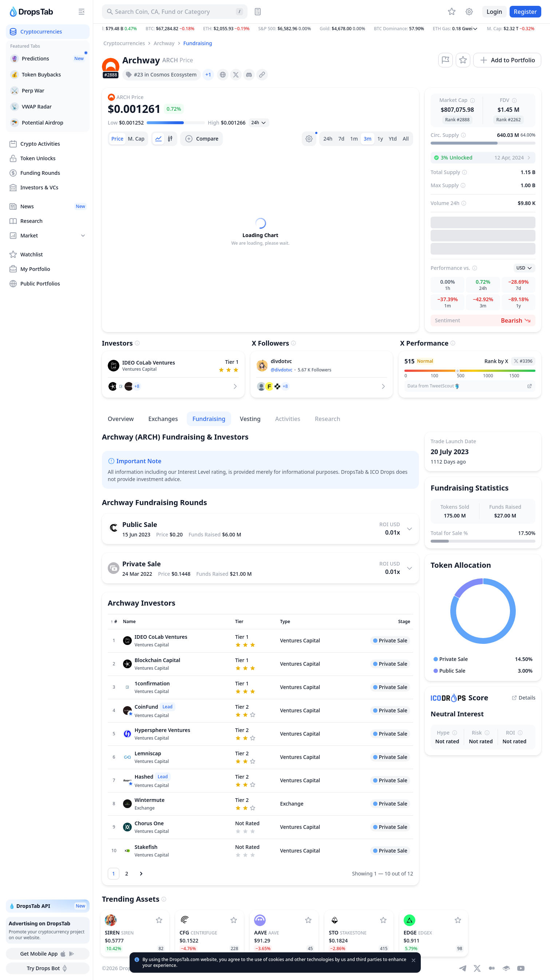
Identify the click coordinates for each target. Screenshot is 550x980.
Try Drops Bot (48, 968)
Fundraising (198, 43)
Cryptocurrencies (124, 43)
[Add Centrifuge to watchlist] (234, 920)
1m (354, 139)
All (406, 139)
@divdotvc (282, 370)
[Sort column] (114, 622)
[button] (322, 29)
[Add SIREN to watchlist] (159, 920)
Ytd (393, 139)
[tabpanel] (260, 232)
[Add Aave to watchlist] (308, 920)
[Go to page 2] (127, 874)
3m (367, 139)
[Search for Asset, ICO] (175, 12)
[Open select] (259, 123)
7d (341, 139)
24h (328, 139)
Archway (164, 43)
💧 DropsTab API (48, 906)
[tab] (117, 139)
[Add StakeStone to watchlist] (383, 920)
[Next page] (141, 874)
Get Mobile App (48, 954)
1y (380, 139)
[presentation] (223, 75)
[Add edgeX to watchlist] (458, 920)
